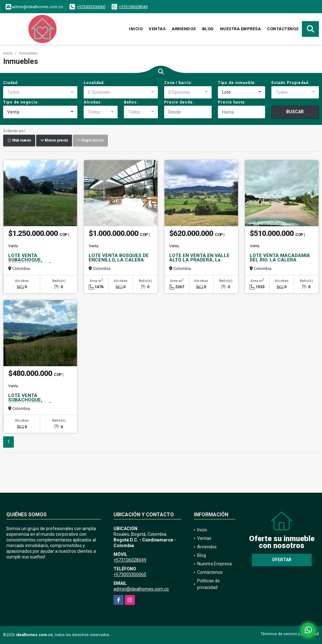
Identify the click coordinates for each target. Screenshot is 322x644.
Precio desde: (179, 102)
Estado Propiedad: (290, 83)
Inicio (136, 29)
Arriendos (184, 29)
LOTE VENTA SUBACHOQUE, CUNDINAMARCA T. (30, 260)
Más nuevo (19, 141)
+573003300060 (91, 7)
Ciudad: (11, 83)
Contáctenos (283, 29)
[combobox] (40, 92)
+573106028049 (133, 7)
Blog (208, 29)
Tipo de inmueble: (237, 83)
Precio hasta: (232, 102)
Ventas (157, 29)
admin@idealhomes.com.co (141, 589)
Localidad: (94, 83)
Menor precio (54, 141)
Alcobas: (93, 102)
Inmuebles (28, 53)
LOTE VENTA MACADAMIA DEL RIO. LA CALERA (280, 258)
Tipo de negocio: (21, 102)
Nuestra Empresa (241, 29)
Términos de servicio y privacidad (290, 634)
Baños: (131, 102)
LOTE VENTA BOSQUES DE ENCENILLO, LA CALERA (119, 258)
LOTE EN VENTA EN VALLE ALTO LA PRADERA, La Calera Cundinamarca (199, 260)
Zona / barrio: (178, 83)
